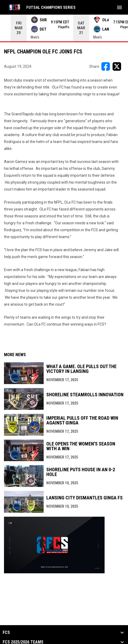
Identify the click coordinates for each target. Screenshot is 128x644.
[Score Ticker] (64, 28)
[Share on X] (117, 66)
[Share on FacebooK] (106, 66)
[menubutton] (119, 7)
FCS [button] (6, 633)
